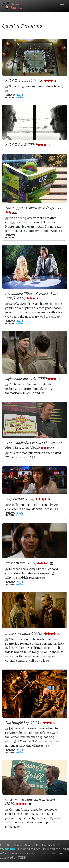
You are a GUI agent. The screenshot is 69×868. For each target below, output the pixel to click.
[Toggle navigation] (62, 6)
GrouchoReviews (13, 6)
